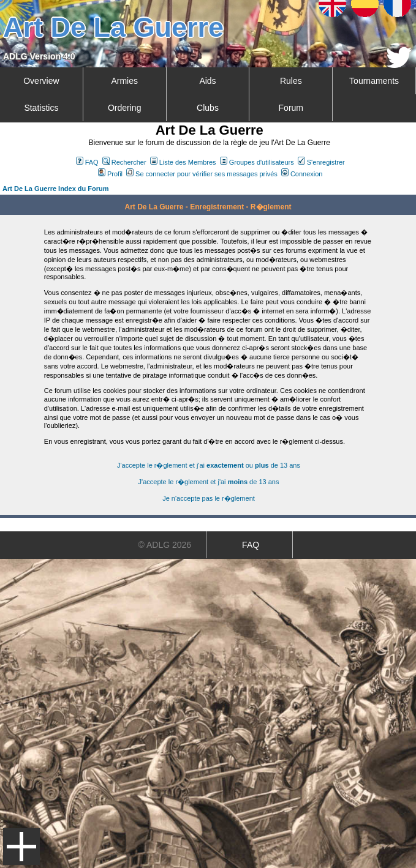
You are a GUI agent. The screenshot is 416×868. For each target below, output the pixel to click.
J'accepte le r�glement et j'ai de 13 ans (209, 482)
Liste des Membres (183, 162)
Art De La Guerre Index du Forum (56, 189)
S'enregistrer (321, 162)
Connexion (302, 174)
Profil (110, 174)
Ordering (124, 108)
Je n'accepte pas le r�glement (209, 498)
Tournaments (374, 81)
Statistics (41, 108)
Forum (291, 108)
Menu (21, 847)
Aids (207, 81)
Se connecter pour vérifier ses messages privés (202, 174)
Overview (41, 81)
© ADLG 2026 (165, 545)
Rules (291, 81)
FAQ (87, 162)
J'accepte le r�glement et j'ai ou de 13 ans (209, 465)
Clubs (208, 108)
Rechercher (124, 162)
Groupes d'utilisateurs (257, 162)
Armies (124, 81)
